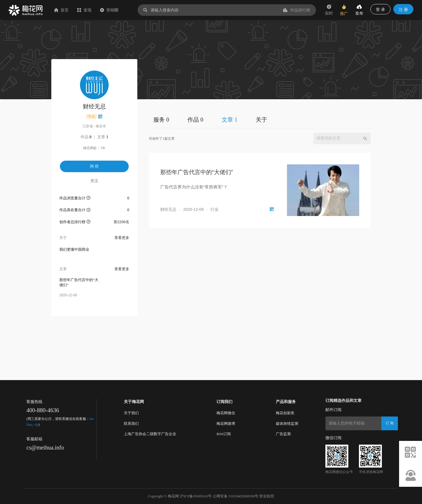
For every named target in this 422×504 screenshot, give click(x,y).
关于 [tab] (261, 120)
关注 (94, 181)
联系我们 (131, 424)
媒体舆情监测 (287, 424)
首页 (61, 10)
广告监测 (283, 434)
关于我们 (131, 413)
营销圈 (109, 10)
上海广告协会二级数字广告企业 (150, 434)
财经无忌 (168, 209)
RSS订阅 (223, 434)
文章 (103, 137)
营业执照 (267, 496)
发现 (84, 10)
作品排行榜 (297, 10)
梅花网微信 (226, 413)
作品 (86, 137)
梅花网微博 (226, 424)
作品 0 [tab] (195, 120)
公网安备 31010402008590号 (236, 496)
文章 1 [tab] (229, 120)
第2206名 (121, 222)
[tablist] (260, 119)
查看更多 (122, 238)
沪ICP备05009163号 (196, 496)
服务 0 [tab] (161, 120)
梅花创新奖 (285, 413)
